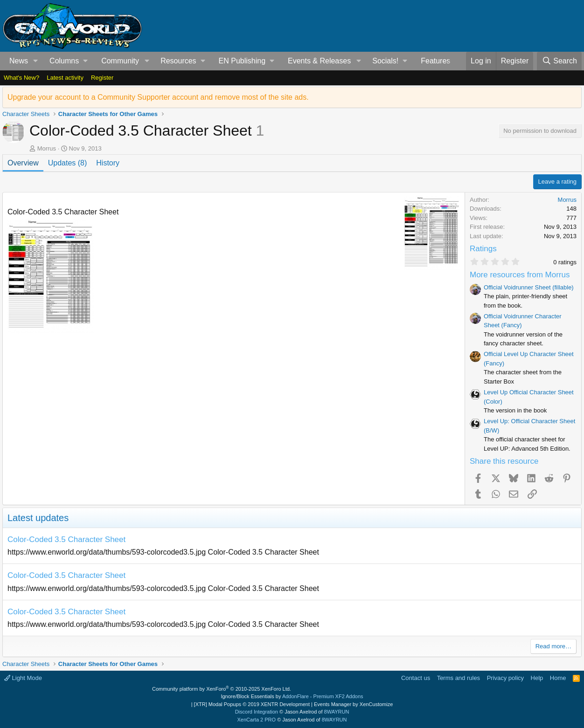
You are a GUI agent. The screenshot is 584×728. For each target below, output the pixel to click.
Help (537, 678)
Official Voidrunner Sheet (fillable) (529, 287)
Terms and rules (459, 678)
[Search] (559, 61)
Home (558, 678)
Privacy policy (505, 678)
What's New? (21, 78)
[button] (36, 61)
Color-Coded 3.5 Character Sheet (66, 539)
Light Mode (23, 678)
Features (435, 61)
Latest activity (65, 78)
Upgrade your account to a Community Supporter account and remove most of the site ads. (158, 97)
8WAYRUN (337, 712)
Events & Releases (319, 61)
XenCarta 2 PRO (257, 720)
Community (120, 61)
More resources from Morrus (520, 275)
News (19, 61)
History (108, 163)
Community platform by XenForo (222, 689)
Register (102, 78)
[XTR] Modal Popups (252, 704)
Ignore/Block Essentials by (292, 696)
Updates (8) (68, 163)
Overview (23, 163)
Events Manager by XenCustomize (353, 704)
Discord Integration (257, 712)
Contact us (416, 678)
